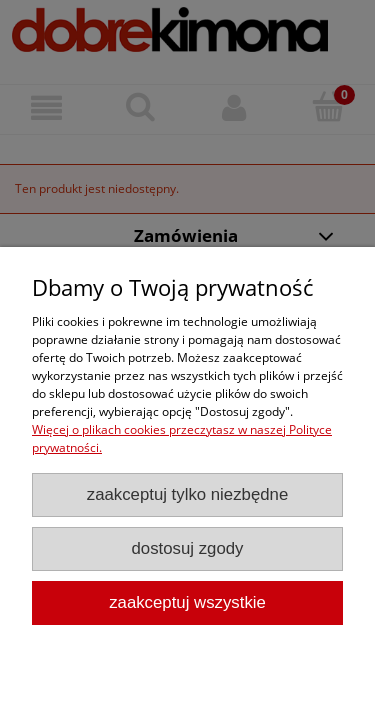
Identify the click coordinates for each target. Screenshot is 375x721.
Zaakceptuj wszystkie (187, 602)
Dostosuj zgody (188, 548)
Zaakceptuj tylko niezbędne (188, 494)
